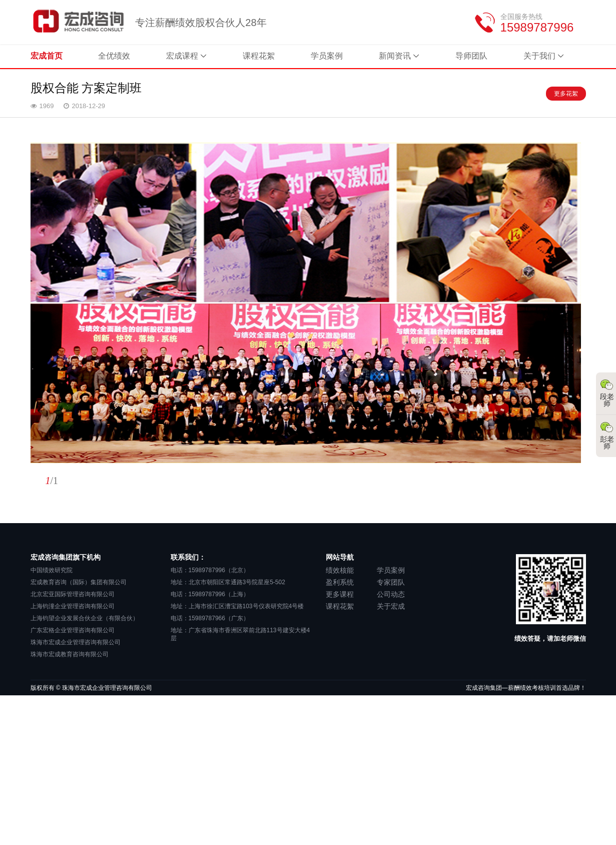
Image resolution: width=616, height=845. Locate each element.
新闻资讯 (395, 56)
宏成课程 (183, 56)
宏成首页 (47, 56)
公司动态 (391, 594)
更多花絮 (566, 94)
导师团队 (471, 56)
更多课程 (340, 594)
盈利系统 (340, 582)
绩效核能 (340, 570)
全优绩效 (115, 56)
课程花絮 (259, 56)
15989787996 (537, 27)
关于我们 (539, 56)
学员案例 (327, 56)
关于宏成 (391, 606)
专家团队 (391, 582)
